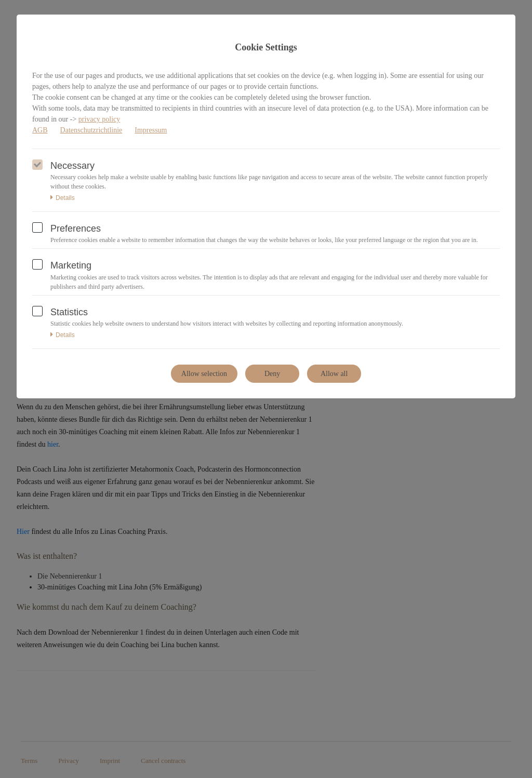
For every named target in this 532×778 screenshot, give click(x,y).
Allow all (334, 374)
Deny (272, 374)
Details (63, 198)
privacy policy (99, 119)
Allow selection (204, 374)
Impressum (151, 130)
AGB (40, 130)
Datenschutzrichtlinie (91, 130)
